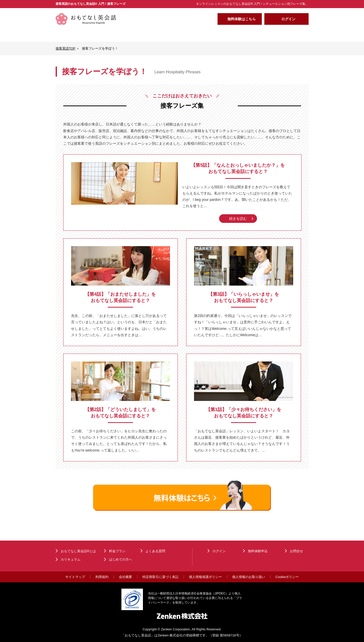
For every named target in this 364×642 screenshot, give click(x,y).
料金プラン (182, 35)
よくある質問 (283, 35)
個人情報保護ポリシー (205, 577)
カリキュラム (131, 35)
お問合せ (296, 551)
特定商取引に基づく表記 (160, 577)
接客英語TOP (66, 48)
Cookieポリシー (287, 577)
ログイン (288, 19)
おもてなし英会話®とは (81, 35)
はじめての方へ (232, 35)
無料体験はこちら (242, 19)
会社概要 (125, 577)
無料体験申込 (258, 551)
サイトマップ (75, 577)
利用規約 (102, 577)
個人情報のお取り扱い (249, 577)
